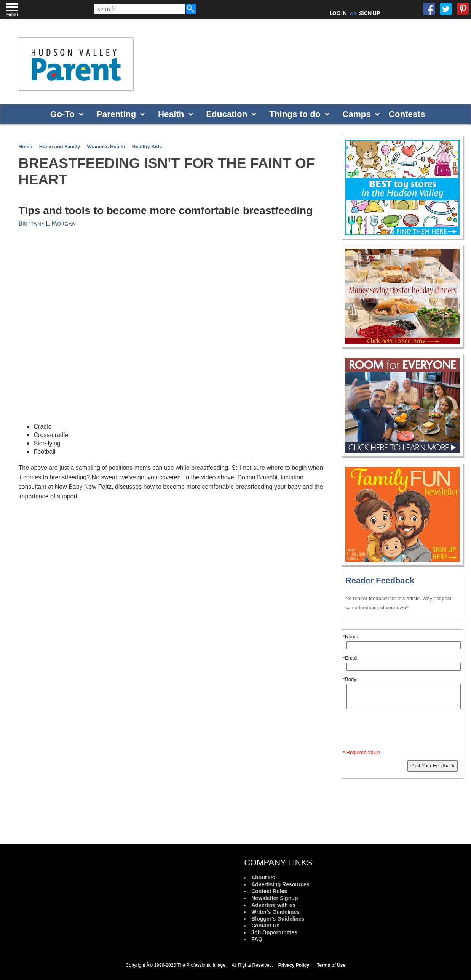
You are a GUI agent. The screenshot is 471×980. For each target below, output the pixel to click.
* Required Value (362, 752)
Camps (357, 114)
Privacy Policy (294, 965)
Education (227, 114)
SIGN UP (370, 13)
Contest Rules (269, 891)
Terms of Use (331, 965)
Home (26, 147)
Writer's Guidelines (275, 912)
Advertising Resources (280, 884)
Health (171, 114)
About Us (263, 878)
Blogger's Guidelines (278, 919)
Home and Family (60, 147)
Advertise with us (273, 905)
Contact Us (265, 926)
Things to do (295, 114)
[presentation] (404, 731)
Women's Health (106, 147)
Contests (407, 114)
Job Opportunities (274, 932)
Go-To (62, 114)
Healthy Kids (147, 147)
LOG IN (339, 13)
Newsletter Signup (275, 898)
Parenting (116, 114)
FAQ (257, 939)
